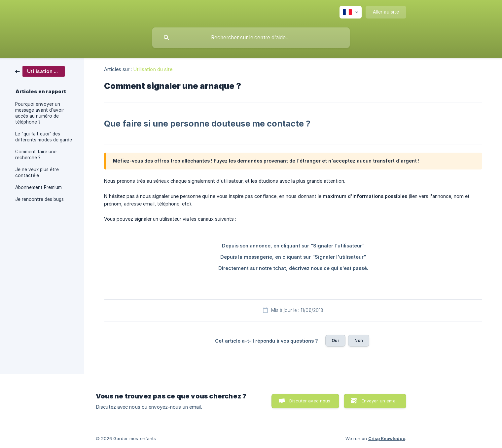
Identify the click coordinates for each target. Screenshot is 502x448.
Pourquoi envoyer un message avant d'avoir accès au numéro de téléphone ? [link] (40, 113)
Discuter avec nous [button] (310, 401)
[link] (40, 71)
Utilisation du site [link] (153, 69)
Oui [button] (335, 340)
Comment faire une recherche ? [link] (36, 155)
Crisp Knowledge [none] (387, 438)
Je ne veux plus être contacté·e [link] (37, 172)
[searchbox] (251, 38)
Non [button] (359, 340)
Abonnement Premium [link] (38, 187)
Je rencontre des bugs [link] (39, 199)
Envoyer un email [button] (380, 401)
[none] (351, 12)
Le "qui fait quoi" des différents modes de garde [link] (44, 137)
